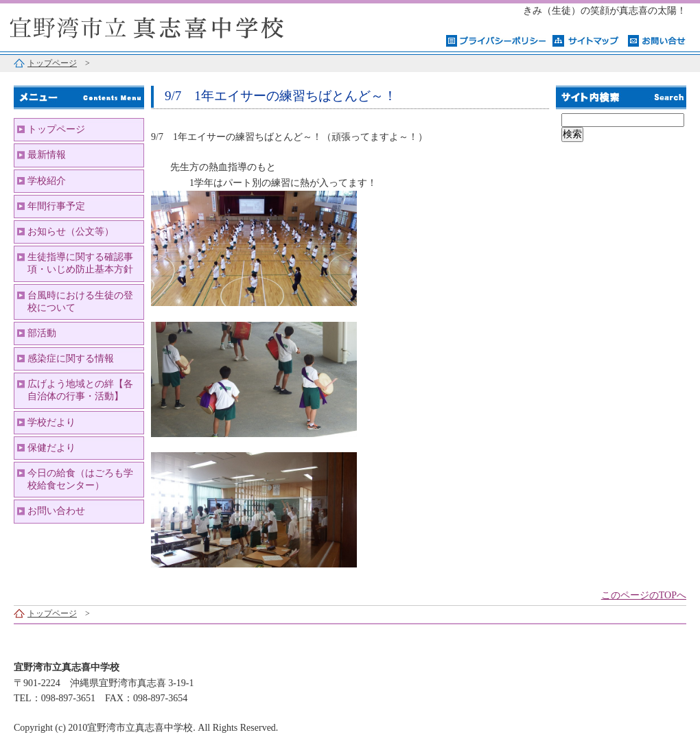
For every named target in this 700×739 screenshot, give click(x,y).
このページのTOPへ (644, 595)
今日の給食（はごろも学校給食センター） (80, 479)
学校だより (51, 422)
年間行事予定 (56, 206)
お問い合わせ (56, 511)
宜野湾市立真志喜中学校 (172, 26)
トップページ (52, 63)
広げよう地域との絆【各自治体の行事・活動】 (80, 390)
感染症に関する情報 (71, 359)
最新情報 (47, 155)
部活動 (42, 333)
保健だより (51, 448)
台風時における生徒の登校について (80, 302)
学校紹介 (47, 181)
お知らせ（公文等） (71, 232)
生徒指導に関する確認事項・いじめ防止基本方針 (80, 263)
